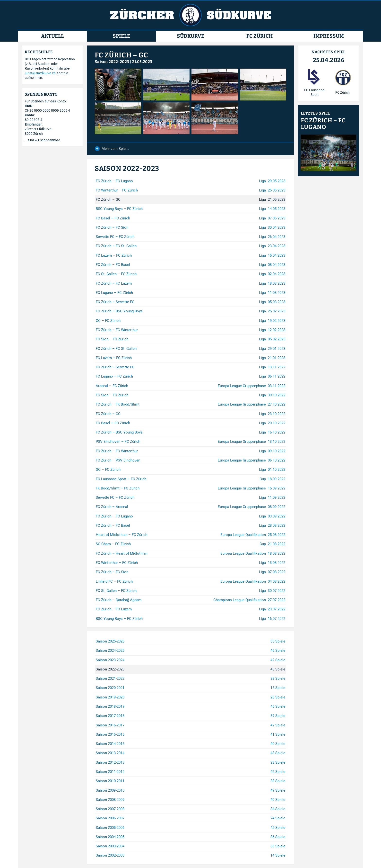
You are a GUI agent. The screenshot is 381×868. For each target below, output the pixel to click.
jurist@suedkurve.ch (40, 73)
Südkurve (191, 36)
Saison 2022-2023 (112, 62)
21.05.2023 (142, 62)
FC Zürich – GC (121, 55)
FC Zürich (260, 36)
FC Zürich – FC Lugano (323, 124)
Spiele (121, 36)
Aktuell (52, 36)
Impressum (329, 36)
